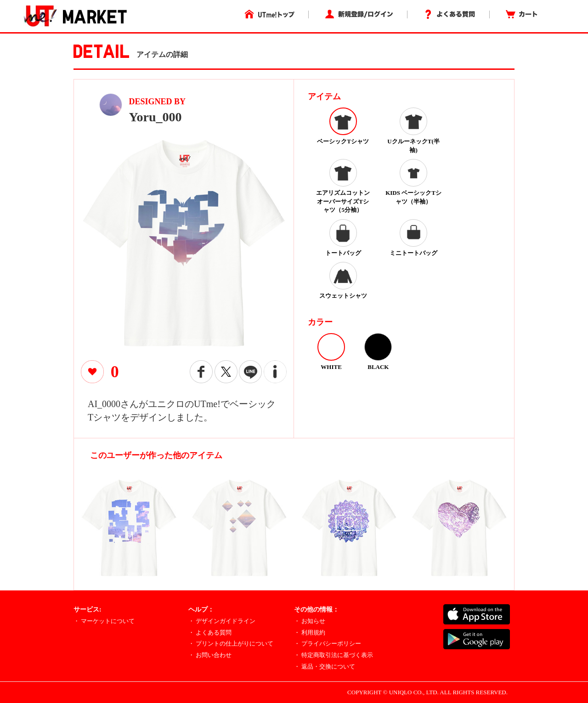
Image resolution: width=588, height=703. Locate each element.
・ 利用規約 (310, 632)
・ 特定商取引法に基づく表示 (334, 655)
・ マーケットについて (104, 621)
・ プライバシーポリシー (328, 643)
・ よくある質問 (210, 632)
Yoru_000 (155, 117)
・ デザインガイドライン (222, 621)
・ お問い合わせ (210, 655)
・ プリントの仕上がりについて (231, 643)
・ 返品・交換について (325, 666)
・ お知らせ (310, 621)
